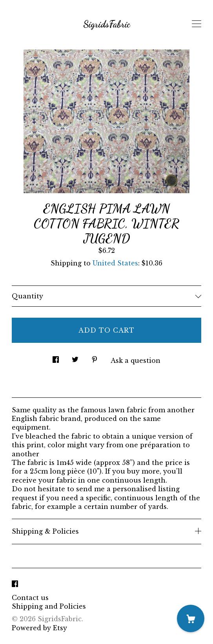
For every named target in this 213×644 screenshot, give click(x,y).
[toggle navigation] (197, 24)
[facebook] (15, 584)
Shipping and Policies (49, 606)
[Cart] (191, 618)
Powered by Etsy (39, 628)
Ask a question (136, 360)
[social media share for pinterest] (95, 357)
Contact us (30, 598)
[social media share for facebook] (56, 357)
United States (115, 263)
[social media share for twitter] (75, 357)
